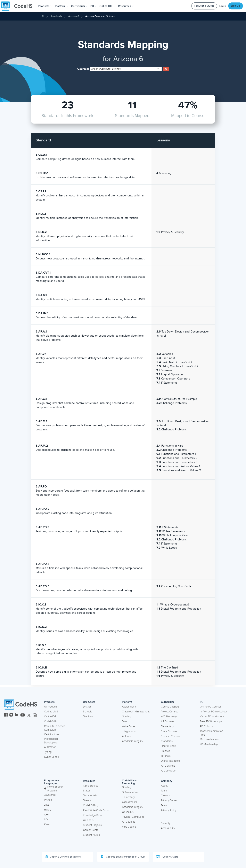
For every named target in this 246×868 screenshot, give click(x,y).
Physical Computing (133, 817)
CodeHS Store (167, 857)
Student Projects (92, 825)
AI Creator (50, 747)
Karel (47, 824)
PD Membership (209, 744)
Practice (165, 751)
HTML (47, 810)
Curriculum (167, 702)
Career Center (91, 830)
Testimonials (90, 796)
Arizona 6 (74, 16)
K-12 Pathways (169, 717)
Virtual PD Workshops (212, 717)
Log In (223, 6)
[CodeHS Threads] (35, 715)
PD (202, 702)
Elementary (167, 726)
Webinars (88, 820)
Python (48, 800)
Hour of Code (168, 746)
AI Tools (126, 736)
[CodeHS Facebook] (6, 715)
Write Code (128, 726)
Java (47, 805)
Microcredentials (209, 739)
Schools (88, 712)
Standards (56, 16)
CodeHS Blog (91, 805)
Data (125, 721)
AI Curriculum (169, 771)
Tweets (87, 800)
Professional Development (52, 741)
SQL (47, 820)
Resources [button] (126, 6)
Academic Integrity (132, 741)
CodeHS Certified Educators (63, 857)
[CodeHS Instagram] (11, 715)
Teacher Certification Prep (211, 733)
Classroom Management (136, 712)
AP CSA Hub (168, 766)
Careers (165, 796)
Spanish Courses (171, 736)
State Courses (169, 731)
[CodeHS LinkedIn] (17, 715)
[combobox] (126, 69)
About (164, 786)
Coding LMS (51, 712)
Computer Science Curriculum (55, 728)
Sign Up (236, 6)
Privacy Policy (169, 810)
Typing (48, 752)
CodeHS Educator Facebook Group (123, 857)
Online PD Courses (211, 707)
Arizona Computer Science (100, 16)
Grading (126, 717)
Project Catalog (170, 712)
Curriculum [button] (79, 6)
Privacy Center (169, 800)
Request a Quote (204, 6)
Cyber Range (51, 757)
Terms (164, 805)
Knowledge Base (93, 815)
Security (166, 823)
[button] (45, 6)
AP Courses (167, 721)
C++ (46, 815)
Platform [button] (62, 6)
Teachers (88, 717)
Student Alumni (92, 835)
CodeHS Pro (51, 721)
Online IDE (50, 717)
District (87, 707)
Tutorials (166, 756)
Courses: (83, 69)
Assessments (129, 802)
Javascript (50, 795)
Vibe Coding (129, 827)
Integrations (129, 731)
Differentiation (130, 792)
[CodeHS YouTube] (23, 715)
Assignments (129, 707)
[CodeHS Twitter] (29, 715)
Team (164, 791)
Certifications (52, 734)
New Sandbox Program (54, 789)
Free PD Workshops (211, 721)
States (87, 791)
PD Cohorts (206, 726)
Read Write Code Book (96, 810)
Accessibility (168, 828)
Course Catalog (170, 707)
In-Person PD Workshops (214, 712)
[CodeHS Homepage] (18, 6)
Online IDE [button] (107, 6)
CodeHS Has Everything (129, 782)
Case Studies (91, 786)
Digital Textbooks (171, 761)
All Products (51, 707)
